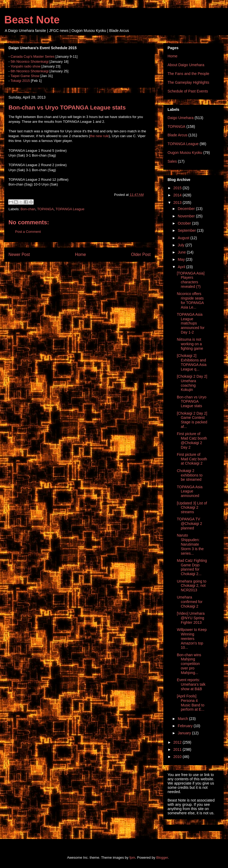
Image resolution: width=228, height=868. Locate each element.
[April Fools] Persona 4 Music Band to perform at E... (191, 703)
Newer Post (19, 254)
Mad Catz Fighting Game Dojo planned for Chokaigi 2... (192, 567)
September (187, 230)
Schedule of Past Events (188, 91)
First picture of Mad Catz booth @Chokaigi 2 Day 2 (192, 440)
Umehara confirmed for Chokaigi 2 (190, 602)
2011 (178, 749)
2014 (178, 195)
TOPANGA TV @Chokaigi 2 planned (189, 524)
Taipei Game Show (25, 76)
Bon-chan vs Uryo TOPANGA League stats (192, 402)
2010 (178, 757)
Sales (172, 161)
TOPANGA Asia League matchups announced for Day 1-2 (191, 323)
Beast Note (32, 20)
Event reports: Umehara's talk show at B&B (191, 684)
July (181, 245)
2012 (178, 742)
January (185, 733)
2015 (178, 188)
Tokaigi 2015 (20, 81)
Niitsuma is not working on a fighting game (190, 344)
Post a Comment (28, 232)
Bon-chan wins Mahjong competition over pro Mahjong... (189, 664)
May (182, 259)
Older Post (141, 254)
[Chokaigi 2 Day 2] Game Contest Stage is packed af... (192, 420)
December (187, 209)
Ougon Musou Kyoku (185, 153)
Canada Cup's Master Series (33, 56)
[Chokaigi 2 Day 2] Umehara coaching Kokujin (192, 383)
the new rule (99, 136)
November (187, 216)
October (185, 223)
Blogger (162, 858)
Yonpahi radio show (26, 66)
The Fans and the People (188, 74)
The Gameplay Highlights (188, 82)
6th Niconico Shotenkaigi (30, 71)
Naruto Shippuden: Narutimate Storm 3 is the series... (190, 544)
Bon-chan (28, 209)
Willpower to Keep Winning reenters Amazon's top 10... (192, 639)
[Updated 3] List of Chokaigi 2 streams (192, 508)
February (186, 726)
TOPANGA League (70, 209)
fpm (132, 858)
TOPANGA (45, 209)
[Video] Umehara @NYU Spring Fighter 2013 (191, 618)
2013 (178, 203)
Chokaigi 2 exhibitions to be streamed (190, 475)
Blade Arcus (177, 135)
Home (81, 254)
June (182, 252)
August (184, 238)
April (182, 267)
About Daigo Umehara (186, 65)
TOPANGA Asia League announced (190, 491)
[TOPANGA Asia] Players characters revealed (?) (191, 280)
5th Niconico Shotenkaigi (30, 62)
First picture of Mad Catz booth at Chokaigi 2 (192, 459)
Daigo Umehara (181, 118)
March (183, 719)
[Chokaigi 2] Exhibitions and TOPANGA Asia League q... (192, 362)
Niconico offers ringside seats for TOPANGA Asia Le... (190, 300)
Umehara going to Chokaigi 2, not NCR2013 (192, 586)
